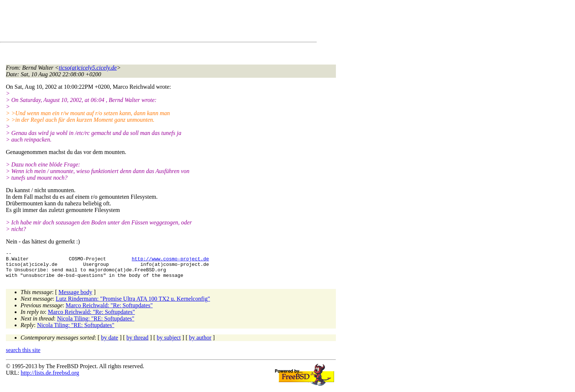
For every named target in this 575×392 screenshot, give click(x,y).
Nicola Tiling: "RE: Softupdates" (96, 324)
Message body (76, 298)
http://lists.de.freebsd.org (50, 378)
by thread (138, 343)
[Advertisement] (139, 22)
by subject (169, 343)
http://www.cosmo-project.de (170, 261)
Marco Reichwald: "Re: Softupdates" (109, 311)
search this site (23, 356)
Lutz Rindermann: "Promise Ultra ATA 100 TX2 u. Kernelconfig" (133, 304)
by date (110, 343)
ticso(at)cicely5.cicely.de (88, 68)
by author (200, 343)
